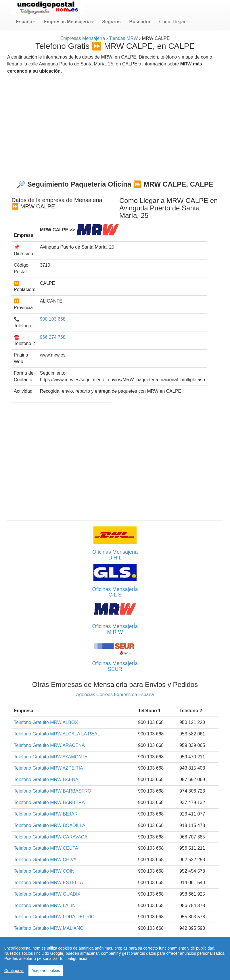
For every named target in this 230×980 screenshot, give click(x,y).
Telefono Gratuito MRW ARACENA (49, 745)
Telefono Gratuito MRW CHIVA (45, 860)
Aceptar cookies (46, 971)
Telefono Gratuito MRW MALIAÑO (49, 928)
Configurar (14, 971)
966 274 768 (53, 337)
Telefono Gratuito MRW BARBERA (49, 802)
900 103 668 (53, 319)
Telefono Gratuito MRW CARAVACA (51, 837)
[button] (25, 22)
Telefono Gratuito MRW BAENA (46, 779)
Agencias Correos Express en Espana (115, 695)
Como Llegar (172, 22)
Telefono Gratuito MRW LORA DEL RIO (54, 917)
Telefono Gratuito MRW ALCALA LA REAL (57, 734)
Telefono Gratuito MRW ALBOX (46, 722)
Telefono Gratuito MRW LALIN (45, 906)
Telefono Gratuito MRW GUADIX (47, 894)
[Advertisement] (115, 125)
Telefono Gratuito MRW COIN (44, 871)
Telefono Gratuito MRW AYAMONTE (51, 757)
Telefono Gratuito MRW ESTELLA (48, 883)
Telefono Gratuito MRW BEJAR (46, 814)
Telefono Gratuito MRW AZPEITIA (48, 768)
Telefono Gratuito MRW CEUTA (46, 848)
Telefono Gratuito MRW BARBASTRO (52, 791)
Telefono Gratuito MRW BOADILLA (50, 825)
